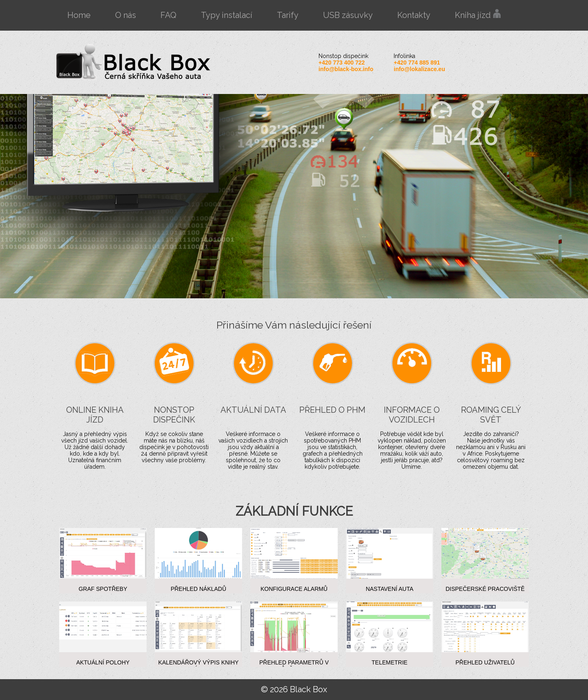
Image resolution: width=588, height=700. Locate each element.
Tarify (288, 15)
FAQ (168, 15)
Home (79, 15)
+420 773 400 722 (342, 63)
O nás (126, 15)
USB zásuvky (348, 15)
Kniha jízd (478, 15)
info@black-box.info (346, 69)
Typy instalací (227, 15)
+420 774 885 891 (417, 63)
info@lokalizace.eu (419, 69)
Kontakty (414, 15)
